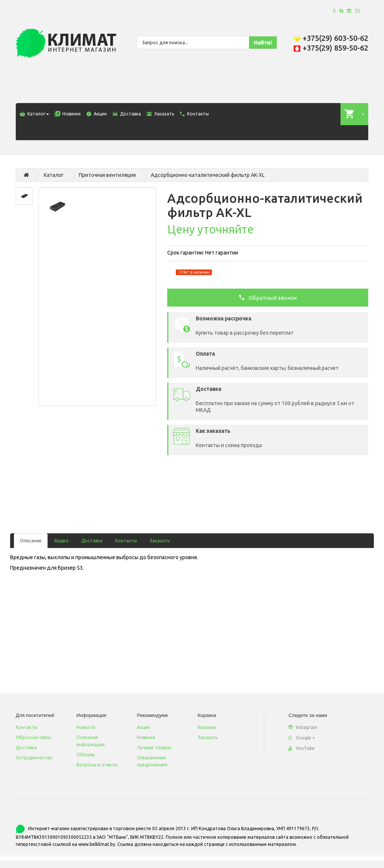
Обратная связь (33, 737)
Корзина (207, 727)
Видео (61, 541)
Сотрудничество (34, 758)
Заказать (160, 541)
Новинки (146, 737)
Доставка (92, 541)
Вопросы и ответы (97, 765)
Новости (86, 727)
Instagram (303, 727)
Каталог (54, 175)
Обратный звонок (268, 297)
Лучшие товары (154, 748)
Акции (143, 727)
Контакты (126, 541)
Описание (31, 541)
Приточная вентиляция (107, 175)
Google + (302, 738)
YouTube (301, 748)
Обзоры (85, 755)
